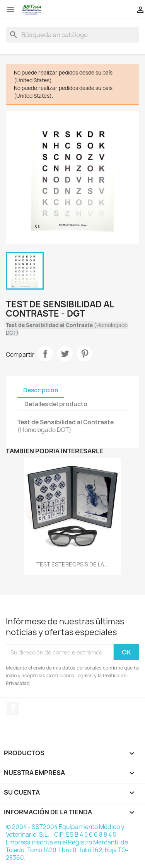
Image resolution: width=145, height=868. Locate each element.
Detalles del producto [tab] (56, 404)
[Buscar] (72, 35)
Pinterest (85, 354)
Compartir (45, 354)
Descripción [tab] (41, 390)
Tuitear (65, 354)
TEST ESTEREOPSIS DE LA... (72, 564)
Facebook (13, 709)
